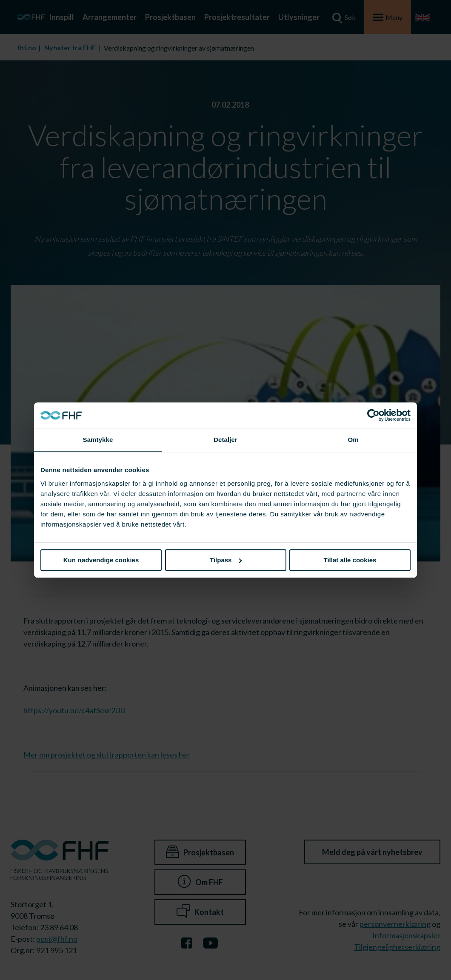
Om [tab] (353, 440)
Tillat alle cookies (350, 560)
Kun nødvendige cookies (101, 560)
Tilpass (226, 560)
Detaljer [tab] (225, 440)
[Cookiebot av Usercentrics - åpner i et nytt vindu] (373, 415)
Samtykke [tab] (98, 440)
